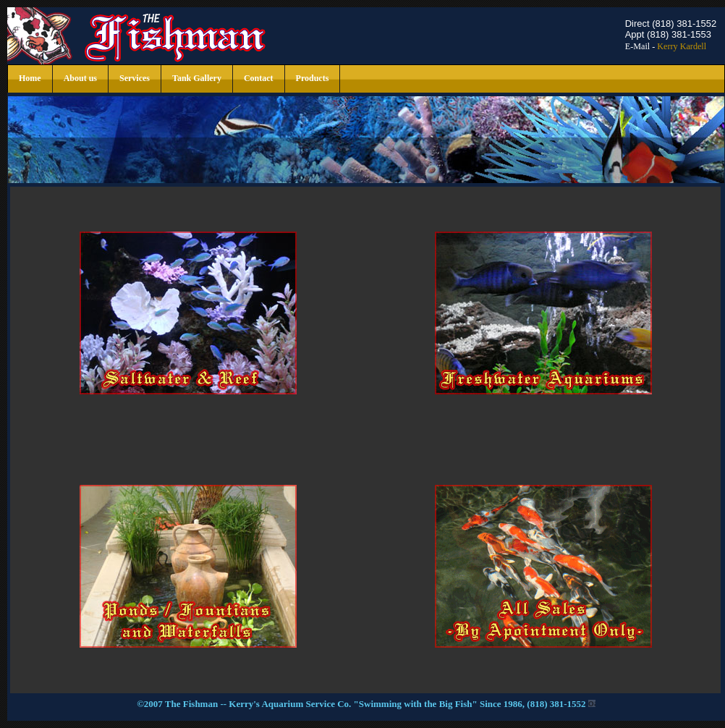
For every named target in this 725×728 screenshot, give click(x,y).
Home (30, 78)
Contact (259, 78)
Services (135, 78)
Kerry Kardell (682, 46)
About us (80, 78)
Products (313, 78)
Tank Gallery (197, 78)
